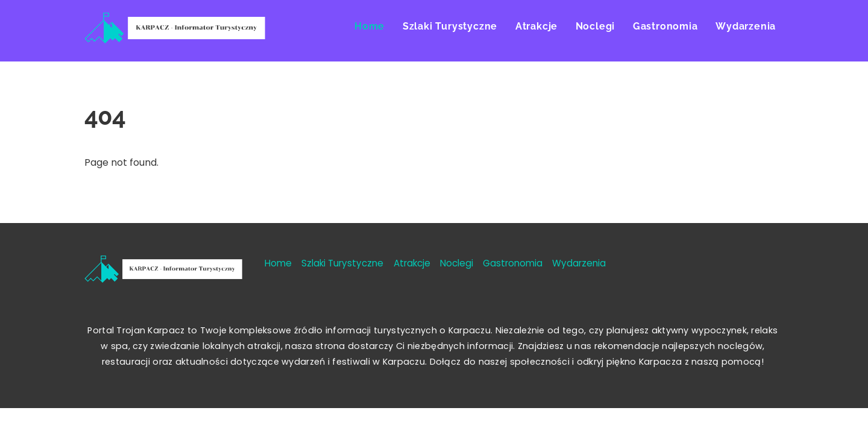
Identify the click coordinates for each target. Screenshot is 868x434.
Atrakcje (536, 26)
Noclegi (596, 26)
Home (370, 26)
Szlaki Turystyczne (450, 26)
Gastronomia (665, 26)
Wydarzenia (746, 26)
